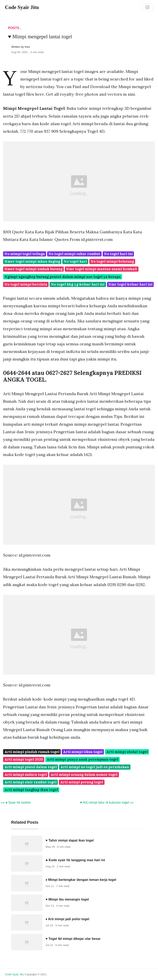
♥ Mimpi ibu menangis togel (67, 899)
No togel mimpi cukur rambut (74, 254)
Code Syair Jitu (14, 974)
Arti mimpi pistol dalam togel (31, 767)
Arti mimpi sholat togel (127, 752)
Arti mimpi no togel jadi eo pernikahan (95, 767)
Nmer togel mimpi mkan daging (32, 261)
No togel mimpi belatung (112, 261)
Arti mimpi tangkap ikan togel (31, 790)
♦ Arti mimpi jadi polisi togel (67, 919)
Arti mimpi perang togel (82, 782)
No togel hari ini (118, 254)
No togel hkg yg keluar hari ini (78, 284)
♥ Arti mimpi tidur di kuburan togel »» (107, 802)
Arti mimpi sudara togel (26, 775)
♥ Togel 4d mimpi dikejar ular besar (73, 939)
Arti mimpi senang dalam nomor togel (84, 775)
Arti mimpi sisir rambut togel (31, 782)
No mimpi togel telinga (25, 254)
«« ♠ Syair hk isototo (16, 802)
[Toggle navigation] (148, 7)
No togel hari (75, 261)
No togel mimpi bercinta (26, 284)
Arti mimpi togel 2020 (24, 759)
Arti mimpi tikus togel (83, 752)
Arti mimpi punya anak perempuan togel (82, 759)
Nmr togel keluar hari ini (130, 284)
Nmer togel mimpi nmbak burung (34, 269)
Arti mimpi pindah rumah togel (32, 752)
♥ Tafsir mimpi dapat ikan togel (70, 840)
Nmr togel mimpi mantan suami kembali (102, 269)
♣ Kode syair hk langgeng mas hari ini (75, 860)
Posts (14, 28)
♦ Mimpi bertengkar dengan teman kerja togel (81, 880)
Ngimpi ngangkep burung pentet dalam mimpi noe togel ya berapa (63, 277)
